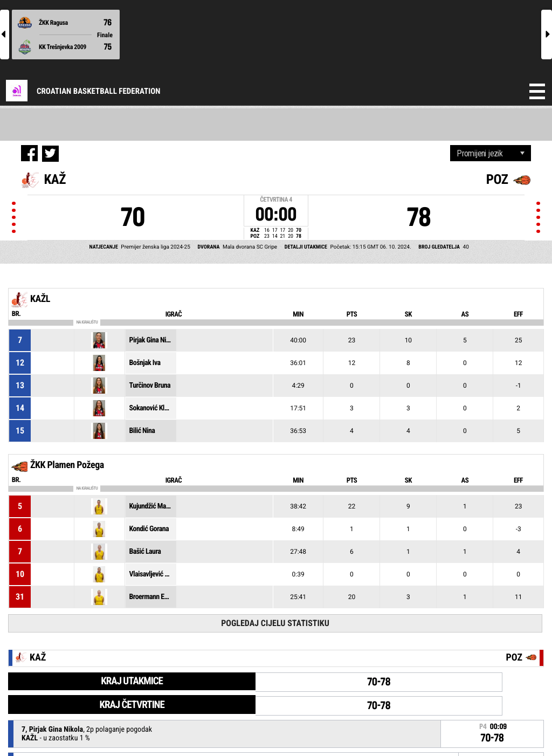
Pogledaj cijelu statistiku (275, 623)
